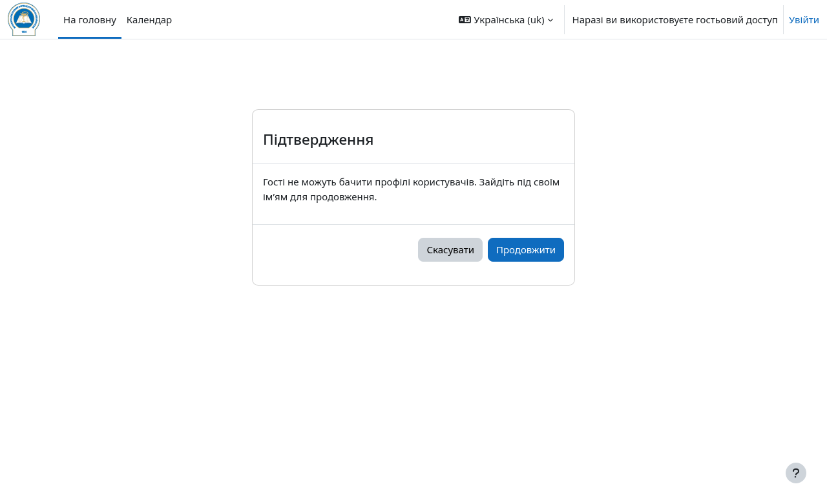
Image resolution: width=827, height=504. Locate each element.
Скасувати (450, 249)
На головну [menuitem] (90, 19)
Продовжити (526, 249)
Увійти (804, 19)
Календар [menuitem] (149, 19)
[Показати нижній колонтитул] (796, 473)
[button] (506, 19)
